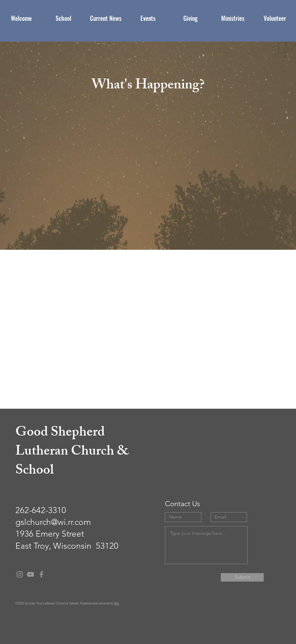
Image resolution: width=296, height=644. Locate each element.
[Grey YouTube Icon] (31, 574)
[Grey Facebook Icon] (41, 574)
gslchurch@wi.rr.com (53, 522)
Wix (117, 603)
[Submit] (242, 577)
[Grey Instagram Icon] (20, 574)
